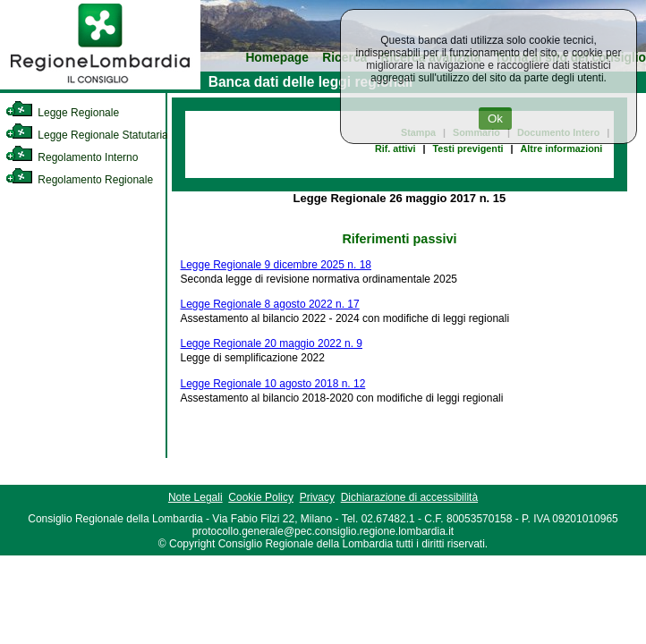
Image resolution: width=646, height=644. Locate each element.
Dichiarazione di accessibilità (409, 497)
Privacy (317, 497)
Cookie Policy (261, 497)
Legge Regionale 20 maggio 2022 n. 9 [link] (272, 343)
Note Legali (195, 497)
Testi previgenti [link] (468, 148)
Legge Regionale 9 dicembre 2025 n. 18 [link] (276, 265)
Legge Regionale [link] (62, 113)
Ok (495, 119)
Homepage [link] (277, 58)
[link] (100, 86)
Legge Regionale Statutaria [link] (87, 135)
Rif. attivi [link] (395, 148)
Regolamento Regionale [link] (79, 180)
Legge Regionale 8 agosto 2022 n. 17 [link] (270, 304)
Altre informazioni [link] (562, 148)
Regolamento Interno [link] (72, 157)
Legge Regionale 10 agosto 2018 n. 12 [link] (273, 384)
